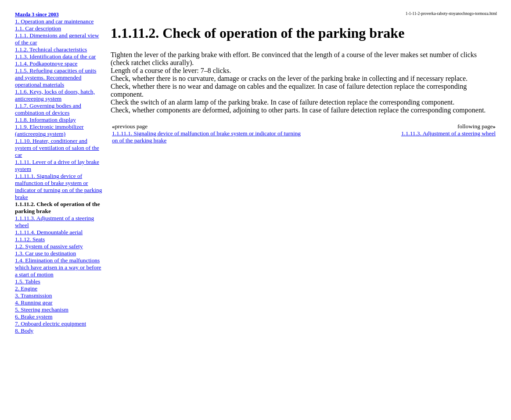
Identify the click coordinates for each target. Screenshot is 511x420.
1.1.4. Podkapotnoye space (46, 63)
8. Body (24, 331)
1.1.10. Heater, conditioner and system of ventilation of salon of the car (57, 148)
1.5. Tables (28, 281)
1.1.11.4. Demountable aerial (49, 232)
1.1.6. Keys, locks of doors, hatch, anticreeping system (55, 95)
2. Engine (26, 288)
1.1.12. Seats (30, 239)
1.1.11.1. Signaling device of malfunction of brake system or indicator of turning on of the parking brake (58, 186)
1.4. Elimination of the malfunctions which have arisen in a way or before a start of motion (58, 267)
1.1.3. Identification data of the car (55, 56)
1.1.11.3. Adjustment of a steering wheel (448, 133)
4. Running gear (34, 302)
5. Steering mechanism (42, 310)
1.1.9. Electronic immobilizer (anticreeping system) (49, 130)
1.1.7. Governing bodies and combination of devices (48, 109)
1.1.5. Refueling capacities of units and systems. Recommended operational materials (56, 78)
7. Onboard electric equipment (50, 324)
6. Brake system (34, 317)
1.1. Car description (38, 28)
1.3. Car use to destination (45, 253)
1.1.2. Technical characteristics (51, 49)
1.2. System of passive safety (49, 246)
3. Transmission (33, 295)
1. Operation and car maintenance (54, 21)
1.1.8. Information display (45, 120)
